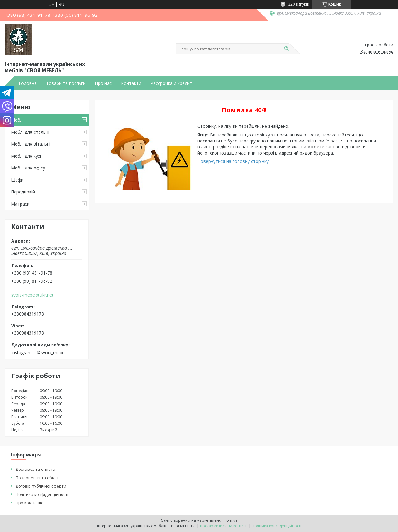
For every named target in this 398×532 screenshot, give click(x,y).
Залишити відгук (377, 52)
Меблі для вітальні (31, 144)
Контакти (131, 83)
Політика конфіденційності (42, 494)
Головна (28, 83)
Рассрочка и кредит (171, 83)
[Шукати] (286, 49)
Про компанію (30, 503)
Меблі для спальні (30, 132)
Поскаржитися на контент (224, 526)
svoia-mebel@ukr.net (32, 295)
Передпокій (23, 192)
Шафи (17, 180)
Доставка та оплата (35, 469)
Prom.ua (230, 520)
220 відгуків (298, 4)
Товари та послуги (66, 83)
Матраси (20, 204)
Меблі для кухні (27, 156)
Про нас (103, 83)
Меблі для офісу (28, 168)
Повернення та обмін (37, 478)
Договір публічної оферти (41, 486)
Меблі (17, 120)
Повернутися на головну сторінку (233, 161)
